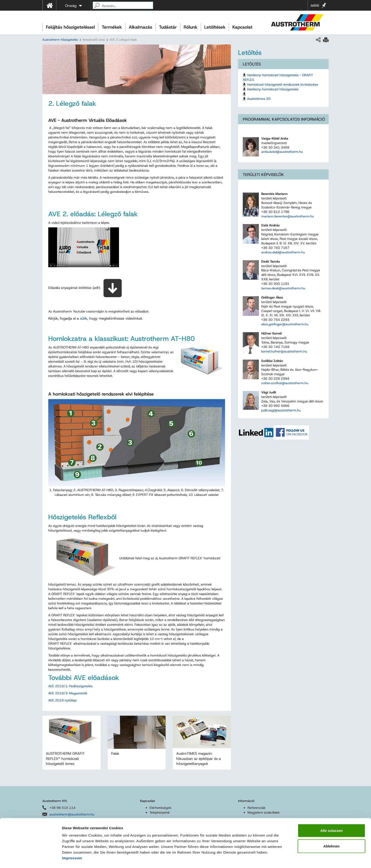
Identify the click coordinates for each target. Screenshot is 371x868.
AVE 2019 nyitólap (62, 700)
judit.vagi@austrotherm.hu (281, 410)
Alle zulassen (331, 816)
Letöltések (215, 27)
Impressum (72, 843)
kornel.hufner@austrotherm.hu (284, 351)
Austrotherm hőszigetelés (60, 40)
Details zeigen (252, 859)
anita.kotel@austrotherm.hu (282, 152)
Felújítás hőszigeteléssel (70, 27)
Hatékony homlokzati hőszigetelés (273, 89)
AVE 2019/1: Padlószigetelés (70, 686)
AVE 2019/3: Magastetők (68, 693)
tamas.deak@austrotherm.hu (283, 288)
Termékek (112, 27)
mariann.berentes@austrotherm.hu (288, 216)
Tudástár (168, 27)
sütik (84, 318)
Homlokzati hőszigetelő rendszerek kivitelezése (283, 84)
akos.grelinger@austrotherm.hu (285, 324)
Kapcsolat (242, 27)
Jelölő (315, 5)
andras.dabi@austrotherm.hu (283, 252)
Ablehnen (331, 831)
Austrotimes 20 (259, 99)
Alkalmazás (140, 27)
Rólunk (190, 27)
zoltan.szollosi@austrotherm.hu (285, 383)
